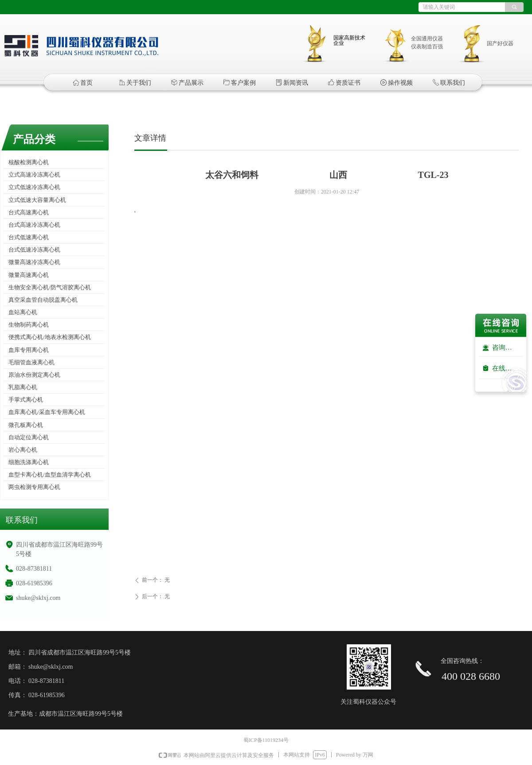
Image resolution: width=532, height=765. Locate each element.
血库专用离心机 (29, 350)
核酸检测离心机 (29, 162)
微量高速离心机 (29, 275)
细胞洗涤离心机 (29, 462)
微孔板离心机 (26, 425)
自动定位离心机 (29, 437)
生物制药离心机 (29, 325)
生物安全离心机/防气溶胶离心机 (50, 287)
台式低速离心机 (29, 237)
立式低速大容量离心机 (37, 200)
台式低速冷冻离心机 (34, 250)
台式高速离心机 (29, 212)
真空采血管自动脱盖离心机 (43, 300)
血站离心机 (23, 312)
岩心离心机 (23, 450)
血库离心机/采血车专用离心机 (47, 412)
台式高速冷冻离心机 (34, 225)
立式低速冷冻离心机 (34, 187)
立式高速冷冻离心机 (34, 175)
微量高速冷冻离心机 (34, 262)
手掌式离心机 (26, 400)
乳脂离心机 (23, 387)
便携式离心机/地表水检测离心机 (50, 337)
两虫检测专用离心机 (34, 487)
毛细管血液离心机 (31, 362)
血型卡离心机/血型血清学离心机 (50, 475)
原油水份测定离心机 (34, 375)
